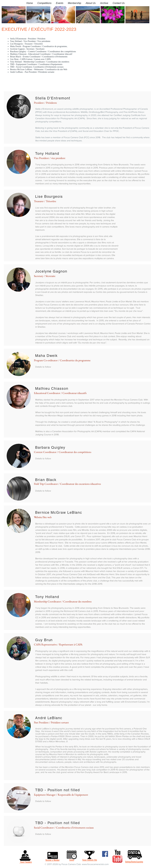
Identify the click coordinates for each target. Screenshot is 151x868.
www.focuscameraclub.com (95, 864)
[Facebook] (105, 854)
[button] (44, 3)
